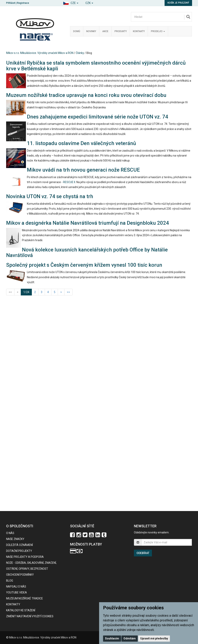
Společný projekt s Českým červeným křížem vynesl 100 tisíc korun (84, 265)
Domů (77, 31)
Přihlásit (11, 3)
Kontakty (139, 31)
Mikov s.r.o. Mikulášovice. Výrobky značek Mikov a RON (40, 53)
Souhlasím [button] (112, 638)
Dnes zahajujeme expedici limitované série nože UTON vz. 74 (98, 117)
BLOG (10, 581)
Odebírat (143, 553)
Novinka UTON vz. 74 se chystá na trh (50, 196)
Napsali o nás (16, 587)
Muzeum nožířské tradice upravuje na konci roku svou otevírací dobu (86, 95)
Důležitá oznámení (19, 545)
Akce (105, 31)
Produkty (121, 31)
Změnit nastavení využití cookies (30, 616)
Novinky (91, 31)
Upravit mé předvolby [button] (154, 638)
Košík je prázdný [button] (178, 3)
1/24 (28, 292)
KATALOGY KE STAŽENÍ (21, 610)
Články (80, 53)
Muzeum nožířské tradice (25, 598)
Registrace (23, 3)
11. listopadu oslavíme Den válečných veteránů (81, 143)
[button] (71, 2)
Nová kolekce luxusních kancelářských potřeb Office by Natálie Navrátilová (87, 253)
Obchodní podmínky (20, 575)
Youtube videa (17, 592)
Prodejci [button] (158, 31)
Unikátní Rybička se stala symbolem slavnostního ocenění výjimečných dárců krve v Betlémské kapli (96, 66)
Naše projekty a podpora (25, 557)
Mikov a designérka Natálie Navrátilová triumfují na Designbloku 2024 (88, 223)
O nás (10, 533)
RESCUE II (69, 182)
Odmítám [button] (130, 638)
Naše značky (15, 539)
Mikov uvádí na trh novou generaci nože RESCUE (83, 170)
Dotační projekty (19, 551)
